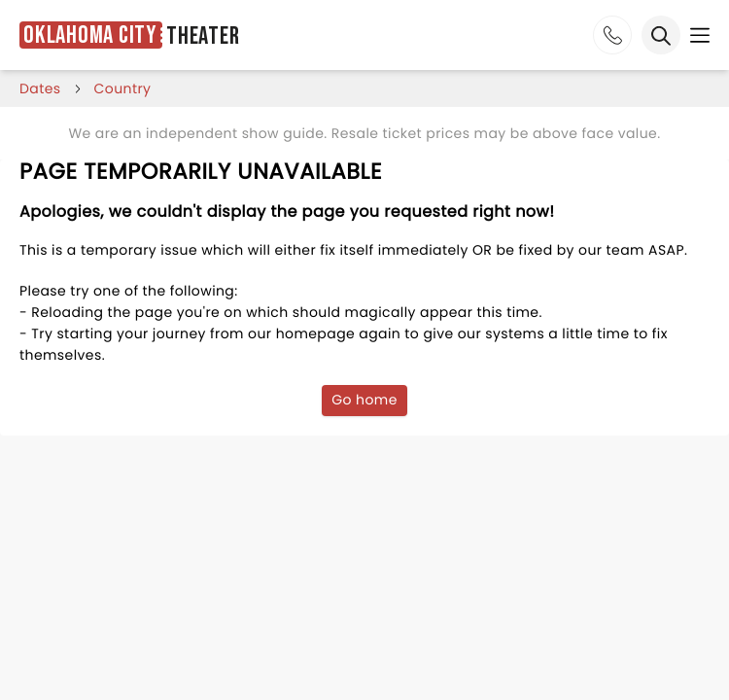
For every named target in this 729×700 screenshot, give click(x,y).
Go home (364, 400)
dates (40, 88)
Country (123, 88)
